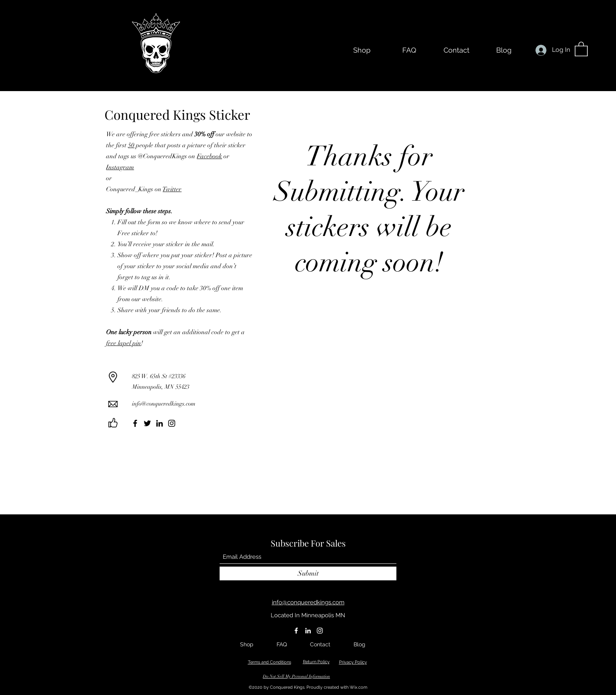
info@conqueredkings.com (164, 404)
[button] (581, 48)
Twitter (172, 189)
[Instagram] (172, 423)
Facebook (209, 156)
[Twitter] (147, 423)
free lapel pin (124, 343)
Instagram (120, 167)
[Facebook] (135, 423)
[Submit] (308, 573)
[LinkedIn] (159, 423)
